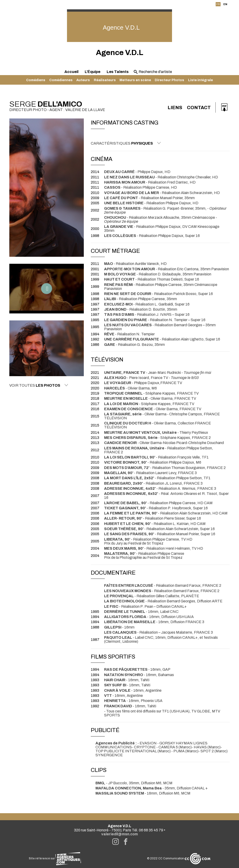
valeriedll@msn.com (120, 834)
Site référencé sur (55, 858)
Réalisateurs (105, 80)
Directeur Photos (169, 80)
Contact (199, 108)
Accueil (71, 72)
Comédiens (36, 80)
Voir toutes (39, 385)
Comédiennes (61, 80)
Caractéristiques (126, 143)
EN (225, 4)
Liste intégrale (200, 80)
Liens (175, 108)
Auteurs (83, 80)
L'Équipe (93, 72)
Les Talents (118, 72)
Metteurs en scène (135, 80)
